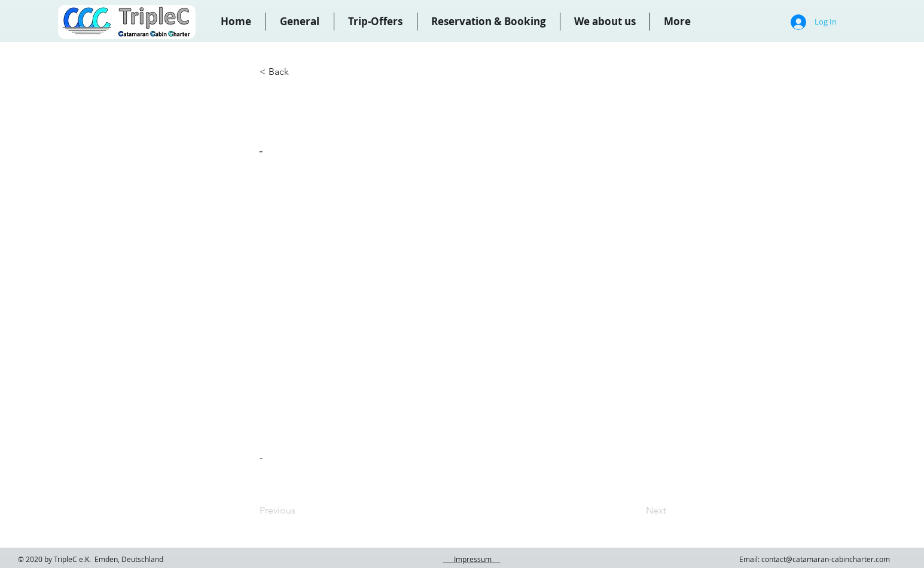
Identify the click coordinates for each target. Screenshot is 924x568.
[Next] (636, 511)
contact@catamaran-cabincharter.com (826, 559)
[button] (489, 22)
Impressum (472, 559)
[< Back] (299, 72)
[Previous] (299, 511)
